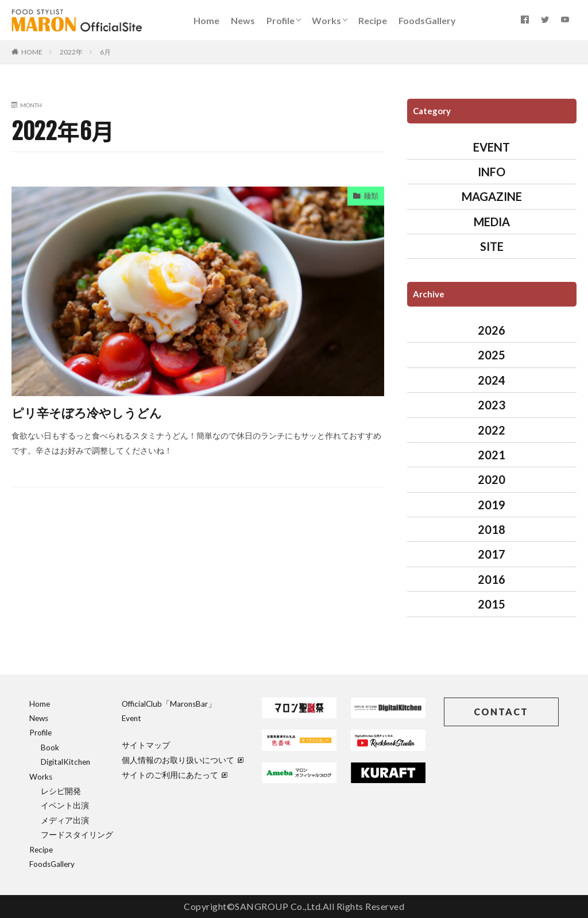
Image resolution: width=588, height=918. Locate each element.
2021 (492, 455)
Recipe (373, 20)
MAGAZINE (492, 196)
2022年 (71, 52)
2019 (492, 505)
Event (131, 718)
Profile (281, 20)
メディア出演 (65, 820)
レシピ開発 (61, 791)
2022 (492, 430)
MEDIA (492, 222)
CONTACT (501, 712)
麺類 (370, 197)
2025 (492, 355)
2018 (492, 529)
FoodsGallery (427, 20)
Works (326, 20)
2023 (492, 405)
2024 (492, 380)
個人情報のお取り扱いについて (183, 760)
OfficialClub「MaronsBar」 (169, 704)
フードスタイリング (77, 835)
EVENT (492, 147)
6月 (105, 52)
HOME (32, 52)
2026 (492, 330)
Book (50, 747)
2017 (492, 554)
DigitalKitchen (65, 762)
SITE (492, 246)
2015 (492, 604)
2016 (492, 579)
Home (206, 20)
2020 (492, 479)
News (243, 20)
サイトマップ (146, 745)
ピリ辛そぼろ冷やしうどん (97, 412)
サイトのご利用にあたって (175, 775)
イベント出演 (65, 805)
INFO (492, 172)
